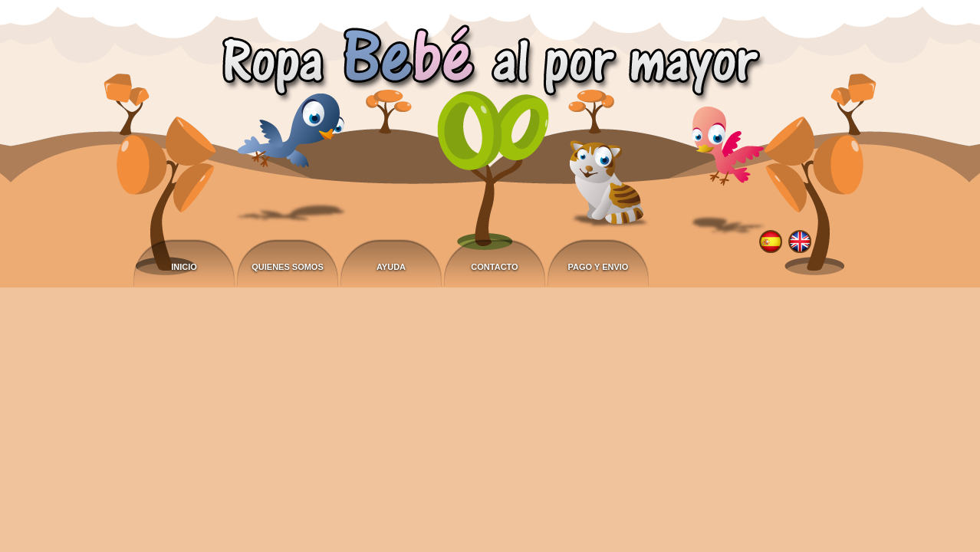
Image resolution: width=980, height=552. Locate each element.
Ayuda (391, 267)
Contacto (494, 267)
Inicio (184, 267)
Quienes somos (288, 267)
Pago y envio (599, 267)
